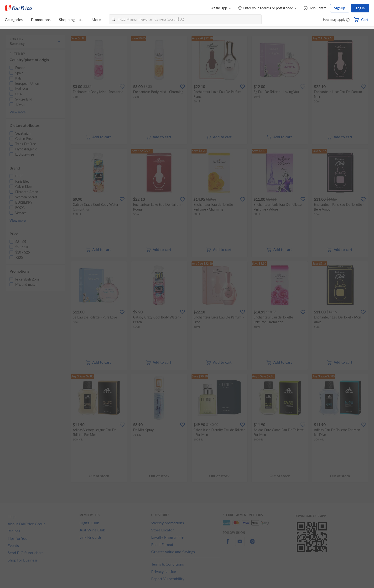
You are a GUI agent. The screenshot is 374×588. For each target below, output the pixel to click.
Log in (360, 8)
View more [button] (18, 112)
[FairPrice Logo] (18, 8)
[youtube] (240, 544)
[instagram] (252, 544)
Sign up (340, 8)
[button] (348, 20)
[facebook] (228, 544)
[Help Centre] (315, 8)
